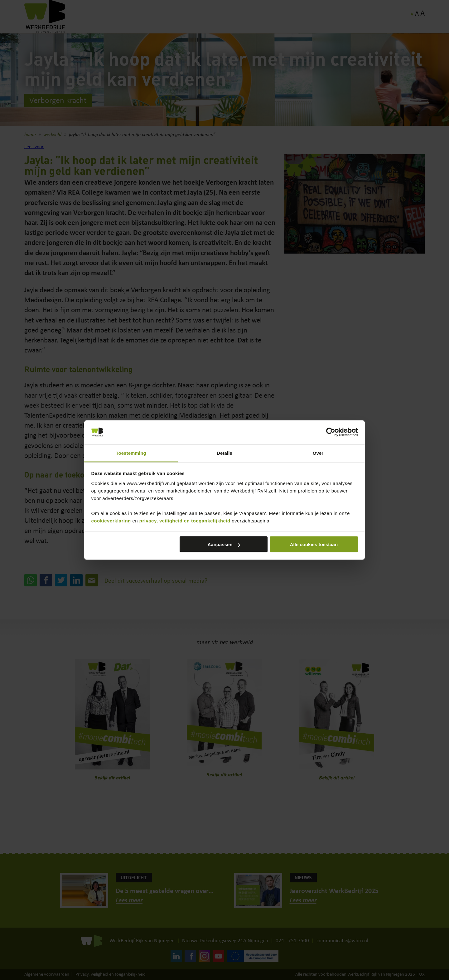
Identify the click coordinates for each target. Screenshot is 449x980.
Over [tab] (318, 453)
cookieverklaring (111, 520)
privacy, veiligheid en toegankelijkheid (185, 520)
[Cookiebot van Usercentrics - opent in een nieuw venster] (331, 432)
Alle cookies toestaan (314, 544)
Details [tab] (224, 453)
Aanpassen (224, 544)
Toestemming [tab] (131, 453)
